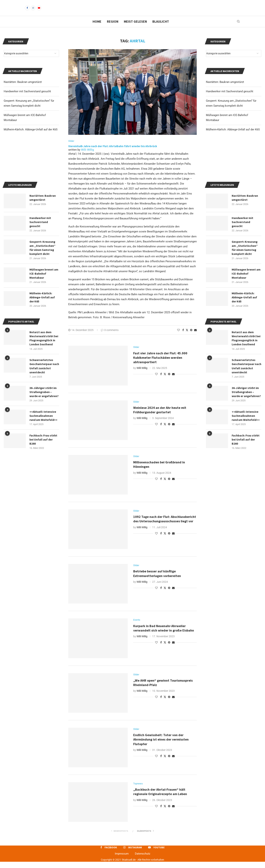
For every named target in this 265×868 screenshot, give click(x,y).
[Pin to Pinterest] (191, 336)
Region (113, 28)
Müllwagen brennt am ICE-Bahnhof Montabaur (246, 299)
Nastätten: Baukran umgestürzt (225, 88)
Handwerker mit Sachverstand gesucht (230, 98)
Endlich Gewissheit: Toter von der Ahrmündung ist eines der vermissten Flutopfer (161, 746)
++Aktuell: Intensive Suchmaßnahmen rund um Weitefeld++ (246, 442)
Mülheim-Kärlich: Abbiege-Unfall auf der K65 (233, 136)
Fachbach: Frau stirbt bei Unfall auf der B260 (246, 466)
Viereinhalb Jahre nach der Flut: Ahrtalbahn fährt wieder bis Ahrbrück (113, 153)
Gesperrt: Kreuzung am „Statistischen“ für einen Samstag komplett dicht (245, 273)
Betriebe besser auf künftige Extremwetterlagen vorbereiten (157, 580)
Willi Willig (87, 156)
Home (97, 28)
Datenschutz (143, 860)
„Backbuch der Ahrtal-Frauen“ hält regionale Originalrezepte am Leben (160, 798)
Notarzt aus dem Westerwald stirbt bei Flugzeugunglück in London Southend (246, 364)
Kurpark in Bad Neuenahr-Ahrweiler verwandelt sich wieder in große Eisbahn (164, 635)
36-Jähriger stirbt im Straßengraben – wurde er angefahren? (246, 418)
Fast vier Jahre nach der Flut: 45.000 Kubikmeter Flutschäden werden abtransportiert (160, 364)
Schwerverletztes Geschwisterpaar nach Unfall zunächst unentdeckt (246, 392)
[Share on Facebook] (183, 336)
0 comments (110, 336)
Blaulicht (161, 28)
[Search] (238, 28)
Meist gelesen (135, 28)
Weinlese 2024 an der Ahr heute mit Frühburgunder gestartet (160, 416)
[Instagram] (33, 11)
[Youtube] (39, 11)
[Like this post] (179, 336)
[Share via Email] (195, 336)
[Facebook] (27, 11)
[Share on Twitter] (187, 336)
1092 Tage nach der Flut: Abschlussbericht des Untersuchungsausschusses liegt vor (165, 525)
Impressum (122, 860)
